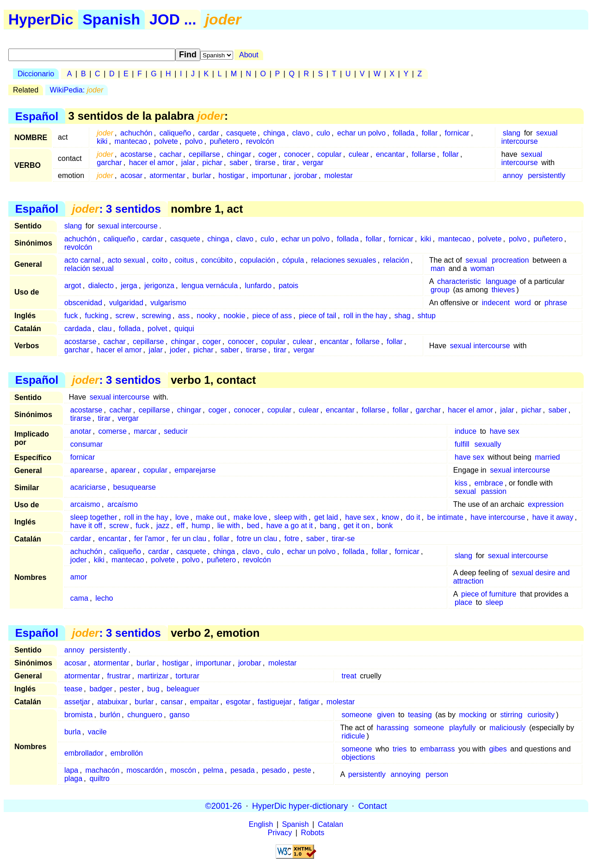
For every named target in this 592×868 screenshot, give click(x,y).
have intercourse (498, 517)
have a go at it (290, 526)
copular (329, 154)
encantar (390, 154)
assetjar (77, 702)
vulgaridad (126, 303)
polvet (157, 329)
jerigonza (159, 286)
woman (482, 268)
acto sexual (126, 260)
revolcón (260, 141)
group (440, 290)
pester (129, 689)
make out (211, 517)
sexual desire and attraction (512, 577)
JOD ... (173, 19)
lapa (71, 770)
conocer (297, 154)
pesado (274, 770)
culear (359, 154)
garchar (109, 163)
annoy (513, 175)
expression (546, 504)
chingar (239, 154)
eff (181, 526)
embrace (489, 483)
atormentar (167, 175)
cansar (172, 702)
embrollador (84, 753)
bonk (385, 526)
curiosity (541, 715)
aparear (123, 470)
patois (288, 286)
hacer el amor (152, 163)
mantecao (131, 141)
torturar (187, 676)
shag (403, 316)
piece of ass (272, 316)
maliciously (507, 728)
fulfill (462, 444)
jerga (129, 286)
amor (79, 577)
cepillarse (204, 154)
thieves (503, 290)
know (390, 517)
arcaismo (85, 504)
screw (125, 316)
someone (357, 715)
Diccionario (36, 74)
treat (349, 676)
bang (328, 526)
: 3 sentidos (117, 209)
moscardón (145, 770)
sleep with (291, 517)
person (437, 774)
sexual (476, 260)
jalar (188, 163)
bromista (78, 715)
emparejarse (195, 470)
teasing (420, 715)
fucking (97, 316)
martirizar (153, 676)
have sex (505, 431)
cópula (293, 260)
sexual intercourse (530, 137)
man (438, 268)
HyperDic (41, 19)
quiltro (99, 779)
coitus (185, 260)
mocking (473, 715)
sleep (494, 602)
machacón (102, 770)
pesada (243, 770)
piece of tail (318, 316)
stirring (512, 715)
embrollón (127, 753)
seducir (176, 431)
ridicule (354, 736)
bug (153, 689)
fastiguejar (275, 702)
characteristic (459, 281)
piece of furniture (489, 594)
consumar (86, 444)
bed (253, 526)
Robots (313, 833)
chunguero (145, 715)
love (182, 517)
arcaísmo (123, 504)
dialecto (101, 286)
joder (178, 350)
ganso (179, 715)
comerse (113, 431)
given (386, 715)
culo (323, 133)
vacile (97, 732)
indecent (496, 303)
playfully (462, 728)
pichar (212, 163)
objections (358, 757)
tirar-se (343, 539)
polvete (166, 141)
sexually (488, 444)
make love (250, 517)
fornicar (457, 133)
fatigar (309, 702)
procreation (511, 260)
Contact (372, 806)
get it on (356, 526)
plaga (73, 779)
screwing (157, 316)
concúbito (217, 260)
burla (73, 732)
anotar (81, 431)
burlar (202, 175)
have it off (86, 526)
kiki (102, 141)
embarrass (438, 749)
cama (79, 598)
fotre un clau (257, 539)
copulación (258, 260)
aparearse (87, 470)
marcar (145, 431)
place (463, 602)
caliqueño (176, 133)
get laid (326, 517)
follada (404, 133)
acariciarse (88, 487)
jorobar (306, 175)
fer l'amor (149, 539)
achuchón (136, 133)
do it (413, 517)
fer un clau (189, 539)
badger (101, 689)
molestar (338, 175)
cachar (171, 154)
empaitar (204, 702)
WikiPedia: (77, 90)
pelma (213, 770)
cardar (208, 133)
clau (105, 329)
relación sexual (89, 268)
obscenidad (83, 303)
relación (396, 260)
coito (160, 260)
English (261, 824)
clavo (301, 133)
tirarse (265, 163)
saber (239, 163)
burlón (110, 715)
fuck (71, 316)
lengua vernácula (210, 286)
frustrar (119, 676)
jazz (163, 526)
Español (37, 116)
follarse (424, 154)
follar (430, 133)
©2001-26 (224, 806)
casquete (241, 133)
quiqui (184, 329)
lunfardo (258, 286)
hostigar (231, 175)
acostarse (136, 154)
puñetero (225, 141)
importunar (269, 175)
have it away (553, 517)
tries (400, 749)
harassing (392, 728)
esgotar (238, 702)
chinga (274, 133)
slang (512, 133)
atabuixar (112, 702)
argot (73, 286)
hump (201, 526)
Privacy (280, 833)
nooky (207, 316)
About (249, 55)
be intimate (445, 517)
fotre (292, 539)
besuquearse (134, 487)
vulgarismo (168, 303)
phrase (556, 303)
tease (73, 689)
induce (466, 431)
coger (268, 154)
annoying (406, 774)
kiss (461, 483)
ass (184, 316)
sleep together (94, 517)
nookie (234, 316)
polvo (194, 141)
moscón (183, 770)
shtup (427, 316)
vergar (313, 163)
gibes (498, 749)
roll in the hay (365, 316)
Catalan (330, 824)
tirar (289, 163)
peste (302, 770)
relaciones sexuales (344, 260)
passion (494, 491)
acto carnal (82, 260)
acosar (131, 175)
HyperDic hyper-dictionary (300, 806)
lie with (229, 526)
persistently (546, 175)
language (501, 281)
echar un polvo (361, 133)
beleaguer (183, 689)
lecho (104, 598)
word (523, 303)
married (547, 457)
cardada (78, 329)
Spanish (111, 19)
